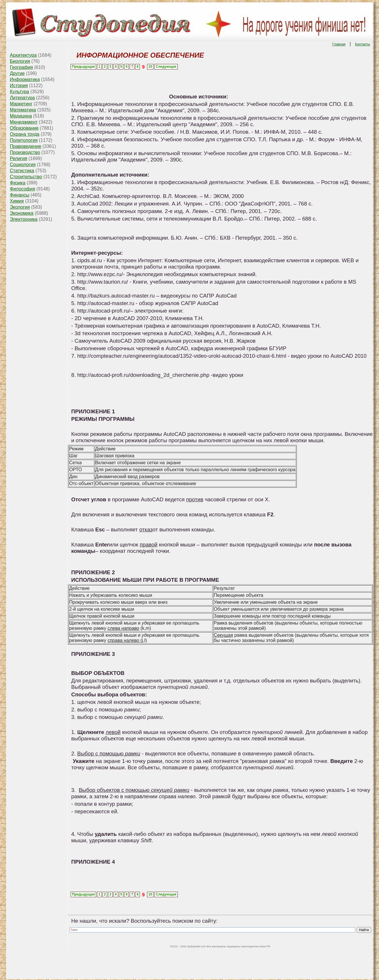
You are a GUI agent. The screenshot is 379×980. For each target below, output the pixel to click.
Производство (25, 152)
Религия (19, 158)
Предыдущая (84, 67)
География (21, 67)
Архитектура (23, 55)
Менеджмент (24, 122)
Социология (23, 165)
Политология (24, 140)
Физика (18, 183)
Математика (23, 110)
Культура (20, 92)
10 (150, 67)
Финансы (20, 195)
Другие (17, 73)
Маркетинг (21, 104)
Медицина (21, 116)
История (19, 86)
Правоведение (25, 146)
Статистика (22, 171)
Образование (24, 128)
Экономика (22, 213)
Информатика (25, 79)
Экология (20, 207)
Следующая (166, 67)
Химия (17, 201)
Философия (22, 189)
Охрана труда (25, 134)
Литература (22, 98)
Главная (339, 44)
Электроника (24, 219)
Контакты (362, 44)
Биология (20, 61)
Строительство (26, 177)
